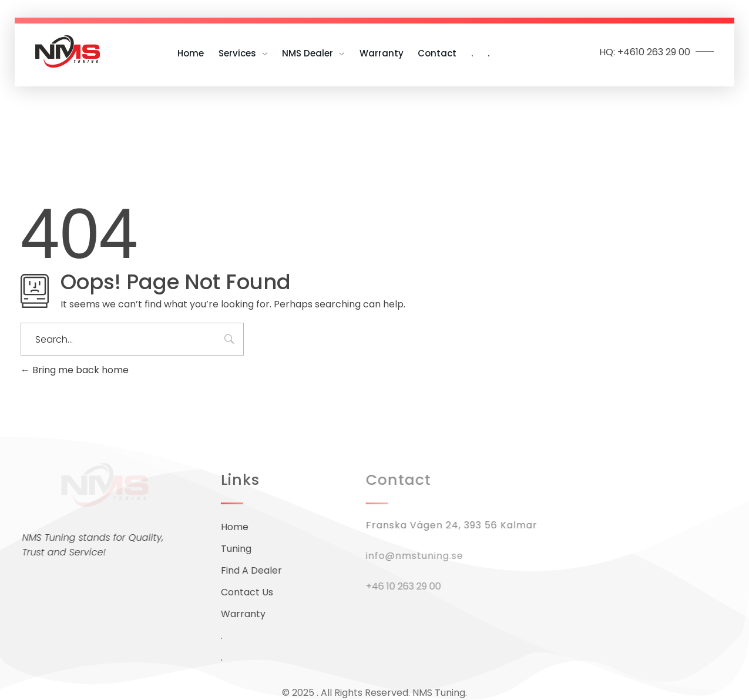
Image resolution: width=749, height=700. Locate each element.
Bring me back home (75, 370)
